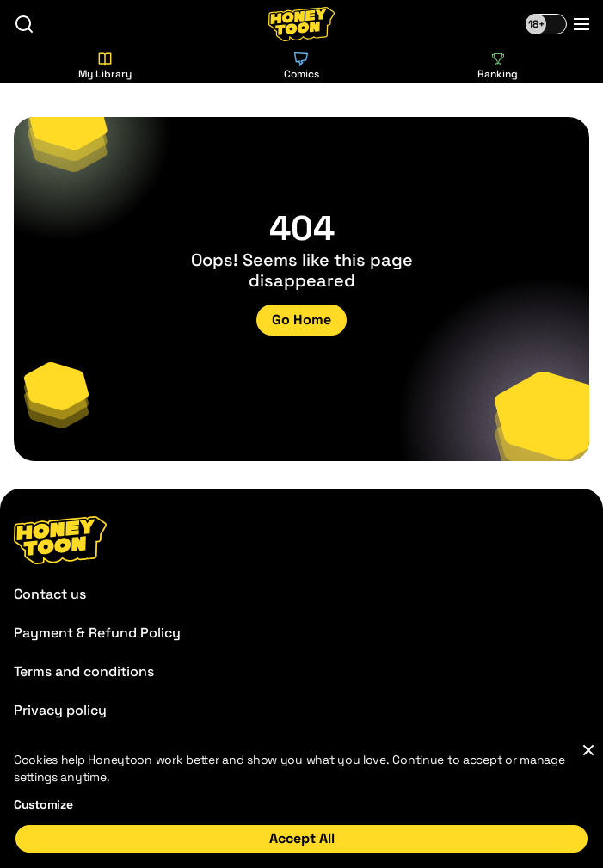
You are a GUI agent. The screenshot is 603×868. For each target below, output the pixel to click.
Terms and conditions (84, 671)
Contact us (50, 594)
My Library (105, 67)
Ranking (498, 67)
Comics (301, 67)
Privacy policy (60, 710)
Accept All (302, 838)
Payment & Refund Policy (97, 633)
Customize (43, 804)
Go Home (301, 320)
